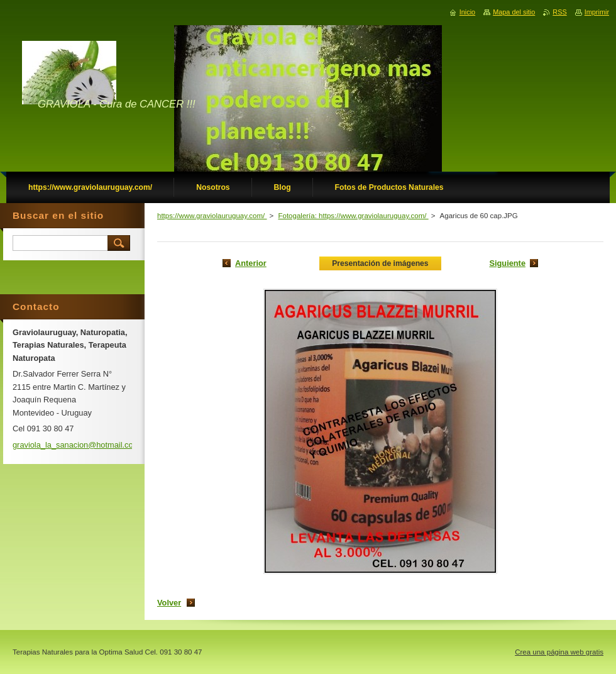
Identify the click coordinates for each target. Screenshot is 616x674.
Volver (169, 603)
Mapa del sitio (514, 12)
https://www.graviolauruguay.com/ (212, 216)
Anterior (251, 263)
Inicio (467, 12)
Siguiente (507, 263)
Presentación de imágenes (380, 263)
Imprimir (597, 12)
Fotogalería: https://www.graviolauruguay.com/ (353, 216)
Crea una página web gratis (559, 652)
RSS (559, 12)
